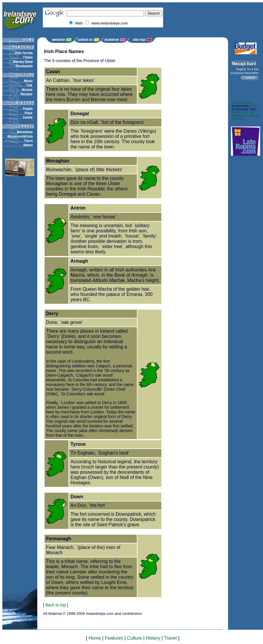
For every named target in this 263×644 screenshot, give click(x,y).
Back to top (56, 605)
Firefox (254, 106)
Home (95, 638)
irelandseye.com (242, 103)
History (153, 638)
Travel (170, 638)
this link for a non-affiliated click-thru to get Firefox (245, 116)
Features (114, 638)
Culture (135, 638)
